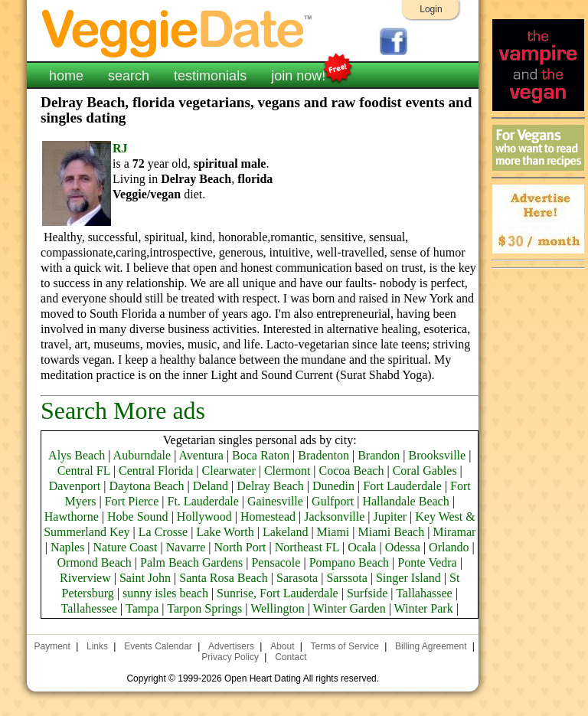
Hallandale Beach (405, 501)
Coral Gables (425, 471)
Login (431, 9)
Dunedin (333, 486)
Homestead (268, 517)
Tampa (142, 608)
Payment (52, 646)
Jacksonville (334, 517)
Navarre (186, 547)
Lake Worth (225, 532)
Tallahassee (424, 593)
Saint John (145, 578)
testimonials (210, 76)
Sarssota (346, 578)
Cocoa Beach (352, 471)
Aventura (201, 455)
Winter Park (424, 608)
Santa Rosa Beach (224, 578)
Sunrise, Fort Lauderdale (278, 593)
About (282, 646)
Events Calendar (158, 646)
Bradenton (323, 455)
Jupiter (390, 517)
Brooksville (437, 455)
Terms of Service (345, 646)
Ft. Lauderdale (203, 501)
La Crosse (163, 532)
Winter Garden (350, 608)
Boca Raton (261, 455)
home (66, 76)
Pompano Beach (349, 562)
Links (97, 646)
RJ (120, 148)
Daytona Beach (146, 486)
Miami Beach (391, 532)
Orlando (449, 547)
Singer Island (408, 578)
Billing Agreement (431, 646)
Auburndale (142, 455)
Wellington (278, 608)
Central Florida (156, 471)
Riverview (85, 578)
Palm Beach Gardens (191, 562)
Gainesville (275, 501)
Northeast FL (307, 547)
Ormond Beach (95, 562)
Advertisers (231, 646)
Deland (211, 486)
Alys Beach (77, 455)
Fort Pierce (132, 501)
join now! (298, 74)
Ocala (362, 547)
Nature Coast (126, 547)
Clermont (287, 471)
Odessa (403, 547)
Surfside (367, 593)
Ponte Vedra (427, 562)
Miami (333, 532)
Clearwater (229, 471)
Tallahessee (90, 608)
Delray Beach (270, 486)
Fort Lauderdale (402, 486)
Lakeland (286, 532)
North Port (240, 547)
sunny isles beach (165, 593)
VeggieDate (178, 33)
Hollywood (204, 517)
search (129, 76)
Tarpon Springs (204, 608)
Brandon (379, 455)
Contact (291, 657)
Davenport (75, 486)
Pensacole (276, 562)
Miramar (454, 532)
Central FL (84, 471)
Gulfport (333, 501)
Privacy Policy (230, 657)
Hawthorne (72, 517)
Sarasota (297, 578)
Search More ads (123, 410)
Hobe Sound (138, 517)
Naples (67, 547)
